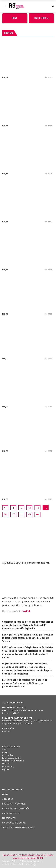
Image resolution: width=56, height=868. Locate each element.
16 (5, 514)
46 (29, 514)
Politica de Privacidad (12, 864)
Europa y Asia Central (12, 758)
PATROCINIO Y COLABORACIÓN (16, 809)
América (6, 752)
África (5, 749)
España (6, 769)
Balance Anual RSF (10, 713)
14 (37, 508)
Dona (15, 18)
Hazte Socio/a (41, 18)
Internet (6, 764)
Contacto (6, 731)
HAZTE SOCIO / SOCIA (13, 790)
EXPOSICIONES (9, 818)
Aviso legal (31, 864)
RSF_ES (5, 77)
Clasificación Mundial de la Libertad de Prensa (23, 710)
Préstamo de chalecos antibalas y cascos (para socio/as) (27, 721)
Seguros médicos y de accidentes (18, 723)
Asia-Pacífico (8, 755)
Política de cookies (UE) (31, 861)
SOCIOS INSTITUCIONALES (14, 804)
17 (13, 514)
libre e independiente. (29, 605)
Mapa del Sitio (9, 861)
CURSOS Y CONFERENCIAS (14, 823)
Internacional (8, 767)
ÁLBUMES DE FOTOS (11, 813)
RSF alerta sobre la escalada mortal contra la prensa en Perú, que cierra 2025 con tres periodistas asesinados (25, 683)
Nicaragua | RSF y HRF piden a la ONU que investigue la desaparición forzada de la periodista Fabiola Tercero (28, 638)
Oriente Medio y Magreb (13, 761)
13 (29, 508)
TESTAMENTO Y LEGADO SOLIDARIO (18, 827)
